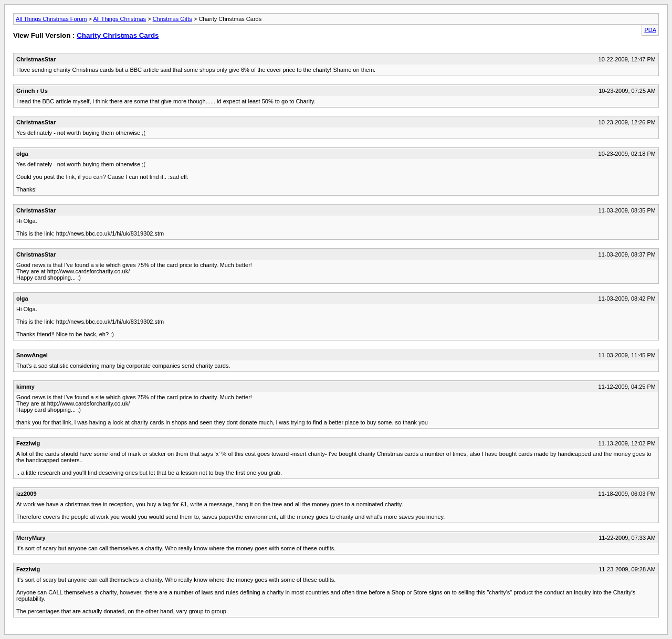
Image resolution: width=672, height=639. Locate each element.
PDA (650, 30)
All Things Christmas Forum (51, 19)
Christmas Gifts (172, 19)
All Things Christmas (119, 19)
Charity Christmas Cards (118, 35)
